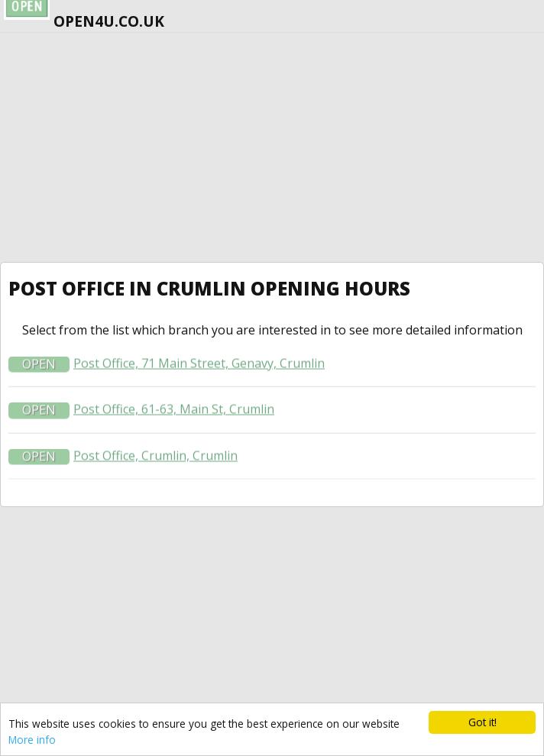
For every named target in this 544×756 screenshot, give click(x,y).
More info (32, 740)
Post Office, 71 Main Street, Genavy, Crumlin (199, 365)
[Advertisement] (272, 147)
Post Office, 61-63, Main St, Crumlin (174, 410)
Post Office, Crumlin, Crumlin (155, 456)
